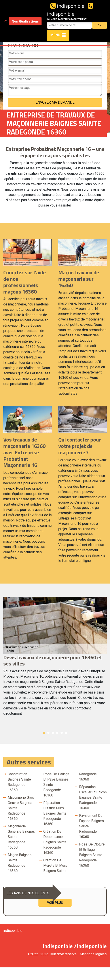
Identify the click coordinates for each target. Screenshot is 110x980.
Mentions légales (93, 954)
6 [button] (66, 733)
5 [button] (62, 733)
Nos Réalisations (25, 21)
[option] (55, 658)
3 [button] (53, 733)
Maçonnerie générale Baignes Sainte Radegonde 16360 (21, 837)
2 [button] (48, 733)
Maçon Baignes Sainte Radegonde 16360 (20, 863)
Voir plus (55, 903)
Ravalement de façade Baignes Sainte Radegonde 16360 (91, 826)
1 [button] (44, 733)
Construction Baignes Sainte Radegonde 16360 (19, 782)
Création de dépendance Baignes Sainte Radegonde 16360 (55, 842)
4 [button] (57, 733)
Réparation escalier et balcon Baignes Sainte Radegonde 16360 (93, 797)
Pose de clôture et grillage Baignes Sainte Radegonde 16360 (92, 855)
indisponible (67, 6)
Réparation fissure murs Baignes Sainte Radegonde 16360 (55, 813)
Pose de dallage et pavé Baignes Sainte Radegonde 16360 (56, 785)
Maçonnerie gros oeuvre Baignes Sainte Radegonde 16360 (21, 808)
